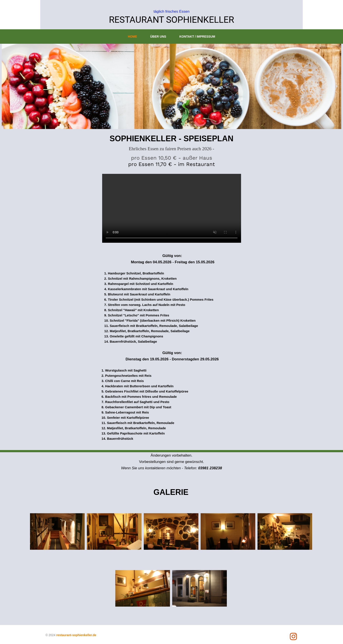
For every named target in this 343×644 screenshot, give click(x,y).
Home (133, 37)
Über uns (158, 37)
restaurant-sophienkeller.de (76, 635)
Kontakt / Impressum (197, 37)
